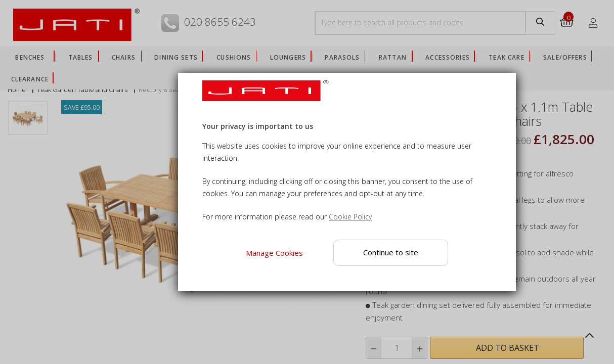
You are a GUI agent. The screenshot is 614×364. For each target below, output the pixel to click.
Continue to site (391, 252)
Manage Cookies (274, 253)
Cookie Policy (350, 217)
